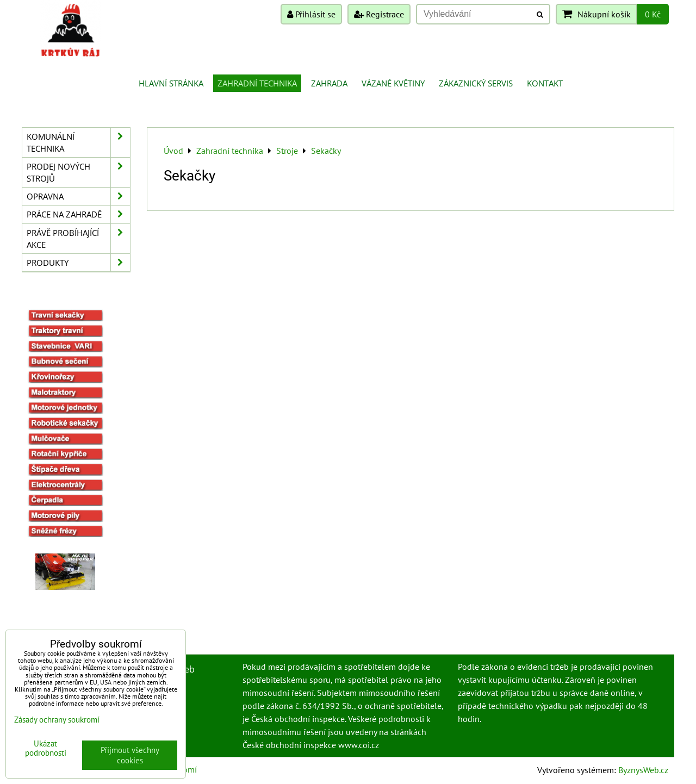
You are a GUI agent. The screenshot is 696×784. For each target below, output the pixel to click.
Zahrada (329, 83)
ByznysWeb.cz (643, 770)
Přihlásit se (311, 14)
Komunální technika (78, 142)
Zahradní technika (257, 83)
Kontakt (545, 83)
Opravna (78, 196)
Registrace (379, 14)
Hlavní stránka (171, 83)
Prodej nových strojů (78, 172)
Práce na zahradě (78, 214)
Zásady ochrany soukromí (57, 720)
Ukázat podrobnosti (46, 748)
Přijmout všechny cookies (130, 755)
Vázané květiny (393, 83)
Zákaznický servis (476, 83)
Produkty (78, 263)
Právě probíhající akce (78, 239)
